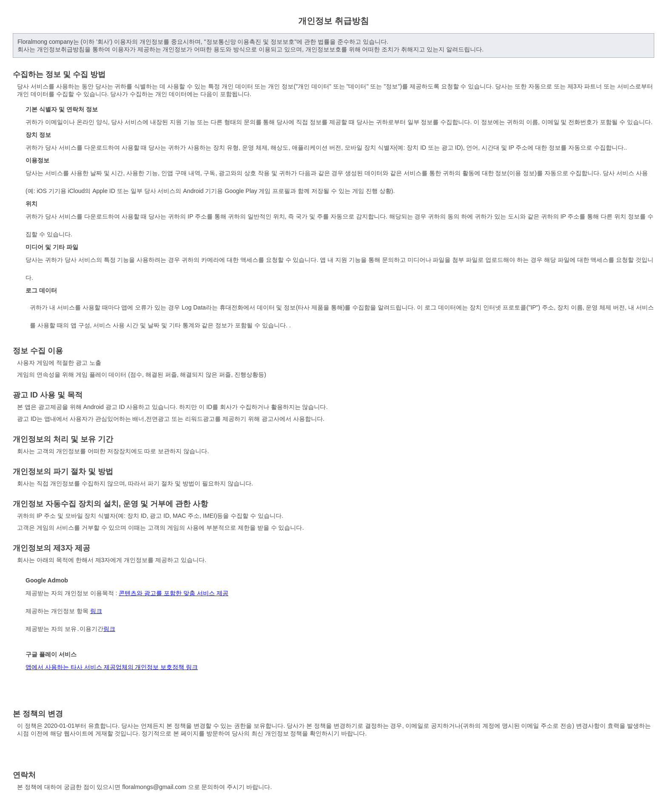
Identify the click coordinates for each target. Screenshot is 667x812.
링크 (96, 611)
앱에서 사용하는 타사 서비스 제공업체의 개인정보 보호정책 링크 (112, 667)
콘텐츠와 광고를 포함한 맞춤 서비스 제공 (173, 593)
